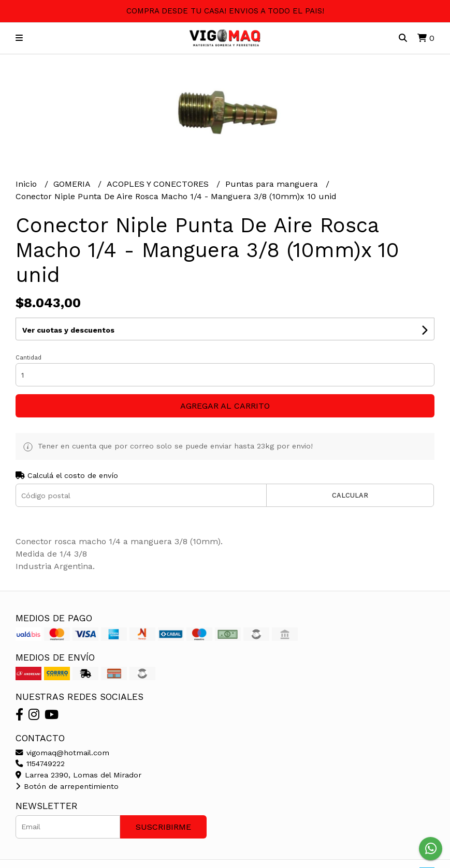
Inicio (27, 184)
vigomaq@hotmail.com (62, 753)
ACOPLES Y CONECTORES (159, 184)
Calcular (350, 495)
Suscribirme (163, 827)
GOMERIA (73, 184)
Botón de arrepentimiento (67, 786)
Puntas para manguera (273, 184)
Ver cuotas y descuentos (68, 330)
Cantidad (28, 358)
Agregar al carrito (225, 406)
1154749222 (40, 764)
